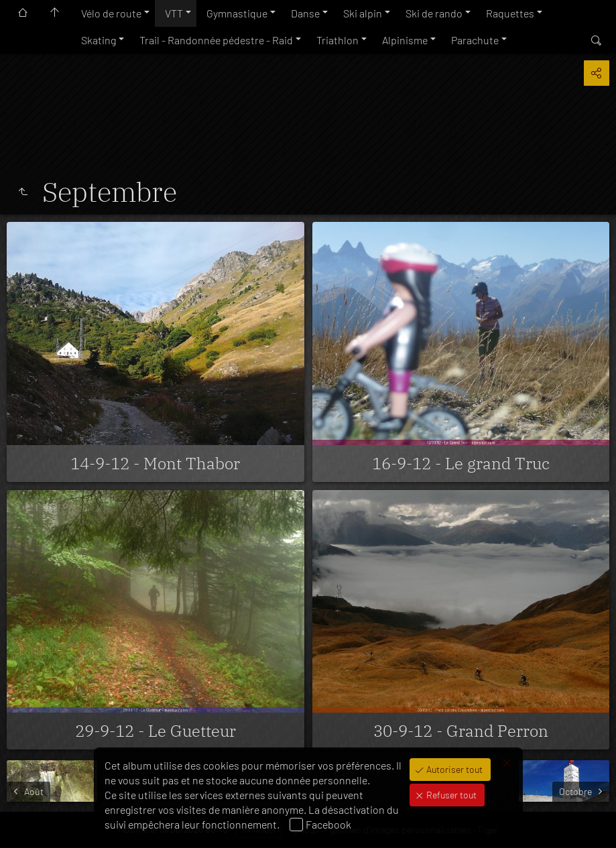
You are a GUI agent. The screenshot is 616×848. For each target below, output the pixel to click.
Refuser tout (450, 795)
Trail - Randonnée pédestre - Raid (216, 40)
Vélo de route (111, 13)
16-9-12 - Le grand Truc (461, 463)
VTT (174, 13)
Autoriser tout (453, 769)
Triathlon (337, 40)
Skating (99, 40)
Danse (305, 13)
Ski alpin (363, 13)
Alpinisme (405, 40)
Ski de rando (434, 13)
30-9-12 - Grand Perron (461, 731)
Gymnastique (237, 13)
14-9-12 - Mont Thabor (155, 463)
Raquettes (510, 13)
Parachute (475, 40)
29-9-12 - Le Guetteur (156, 731)
